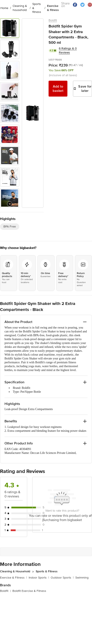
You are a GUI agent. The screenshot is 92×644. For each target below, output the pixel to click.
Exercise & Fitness (13, 578)
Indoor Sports (39, 578)
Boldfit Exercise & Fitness (29, 591)
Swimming (82, 578)
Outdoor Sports (62, 578)
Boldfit (53, 20)
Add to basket (58, 89)
